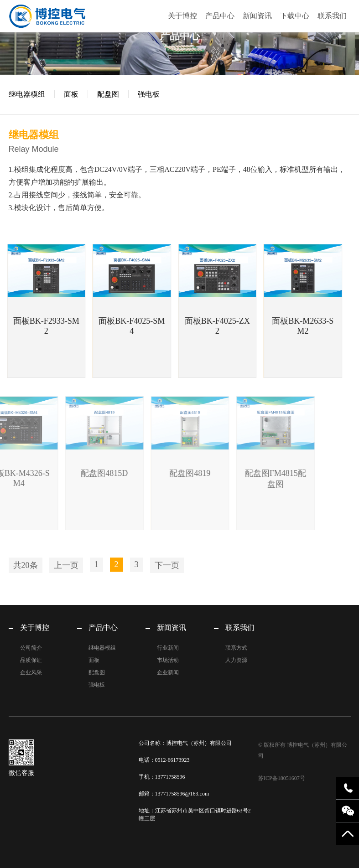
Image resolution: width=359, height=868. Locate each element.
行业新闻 (168, 648)
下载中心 (295, 16)
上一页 (66, 565)
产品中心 (220, 16)
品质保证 (31, 660)
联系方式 (236, 648)
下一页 (167, 565)
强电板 (149, 94)
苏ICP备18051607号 (282, 778)
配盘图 (108, 94)
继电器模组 (27, 94)
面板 (71, 94)
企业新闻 (168, 672)
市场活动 (168, 660)
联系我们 (332, 16)
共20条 (26, 565)
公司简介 (31, 648)
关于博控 (182, 16)
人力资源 (236, 660)
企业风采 (31, 672)
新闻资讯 (257, 16)
